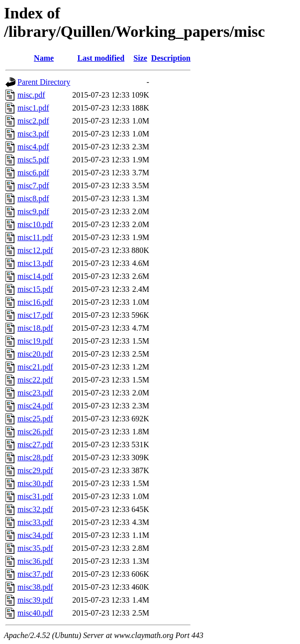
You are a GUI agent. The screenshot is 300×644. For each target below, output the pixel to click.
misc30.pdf (35, 483)
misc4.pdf (33, 147)
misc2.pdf (33, 121)
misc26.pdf (35, 432)
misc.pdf (31, 95)
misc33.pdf (35, 522)
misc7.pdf (33, 186)
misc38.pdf (35, 587)
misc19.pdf (35, 341)
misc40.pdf (35, 613)
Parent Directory (44, 82)
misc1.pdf (33, 108)
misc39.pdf (35, 600)
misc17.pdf (35, 315)
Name (44, 58)
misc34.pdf (35, 535)
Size (140, 58)
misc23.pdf (35, 393)
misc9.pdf (33, 211)
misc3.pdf (33, 134)
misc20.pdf (35, 354)
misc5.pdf (33, 160)
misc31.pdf (35, 496)
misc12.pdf (35, 250)
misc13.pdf (35, 263)
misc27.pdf (35, 445)
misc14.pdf (35, 276)
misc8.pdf (33, 198)
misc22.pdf (35, 380)
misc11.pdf (35, 237)
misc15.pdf (35, 289)
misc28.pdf (35, 457)
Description (171, 58)
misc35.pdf (35, 548)
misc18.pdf (35, 328)
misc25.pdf (35, 419)
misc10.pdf (35, 224)
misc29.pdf (35, 470)
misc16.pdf (35, 302)
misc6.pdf (33, 173)
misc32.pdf (35, 509)
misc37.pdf (35, 574)
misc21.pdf (35, 367)
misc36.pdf (35, 561)
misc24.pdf (35, 406)
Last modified (101, 58)
